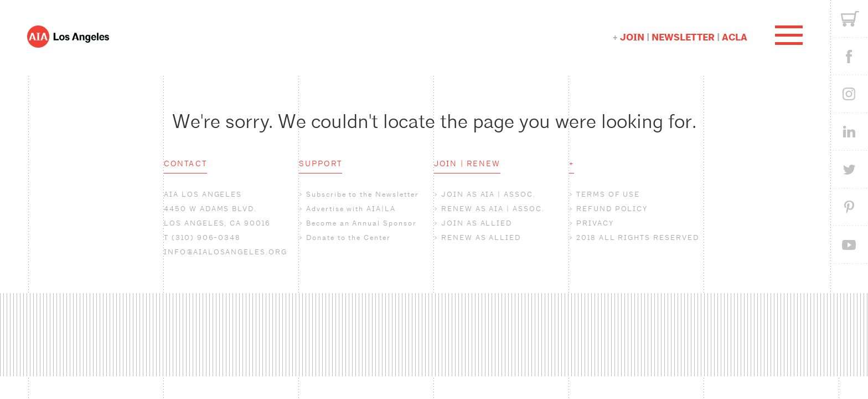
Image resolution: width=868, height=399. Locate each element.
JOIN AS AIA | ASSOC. (489, 194)
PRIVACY (595, 223)
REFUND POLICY (612, 209)
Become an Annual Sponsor (361, 223)
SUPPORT (321, 163)
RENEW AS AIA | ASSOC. (493, 209)
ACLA (735, 37)
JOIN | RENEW (467, 163)
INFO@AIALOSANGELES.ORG (226, 252)
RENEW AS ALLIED (481, 237)
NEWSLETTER (683, 37)
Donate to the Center (348, 237)
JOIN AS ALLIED (477, 223)
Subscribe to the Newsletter (363, 194)
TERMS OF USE (608, 194)
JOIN (632, 37)
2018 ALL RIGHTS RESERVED (638, 237)
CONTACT (185, 163)
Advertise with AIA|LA (351, 209)
